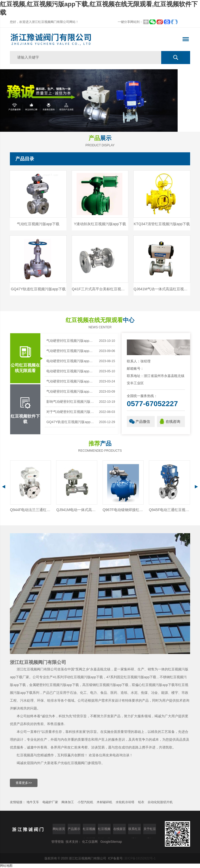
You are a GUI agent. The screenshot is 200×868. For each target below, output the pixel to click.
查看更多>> (24, 783)
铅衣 (141, 802)
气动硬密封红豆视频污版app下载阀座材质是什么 (71, 351)
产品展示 (74, 829)
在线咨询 (173, 422)
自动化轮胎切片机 (160, 802)
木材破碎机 (104, 802)
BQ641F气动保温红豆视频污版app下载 (30, 510)
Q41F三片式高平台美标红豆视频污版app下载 (100, 289)
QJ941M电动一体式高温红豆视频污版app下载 (123, 510)
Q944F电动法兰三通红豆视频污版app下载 (77, 510)
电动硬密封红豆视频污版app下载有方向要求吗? (71, 361)
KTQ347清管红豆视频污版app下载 (162, 224)
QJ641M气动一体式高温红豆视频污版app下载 (162, 289)
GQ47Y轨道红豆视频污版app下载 (38, 289)
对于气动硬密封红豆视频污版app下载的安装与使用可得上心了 (71, 412)
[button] (95, 124)
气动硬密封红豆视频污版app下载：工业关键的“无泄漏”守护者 (71, 341)
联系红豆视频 (135, 831)
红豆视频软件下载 (25, 404)
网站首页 (59, 829)
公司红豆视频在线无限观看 (25, 353)
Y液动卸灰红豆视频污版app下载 (100, 224)
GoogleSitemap (111, 842)
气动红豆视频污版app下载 (38, 224)
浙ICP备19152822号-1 (140, 858)
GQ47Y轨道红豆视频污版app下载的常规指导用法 (71, 422)
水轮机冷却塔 (125, 802)
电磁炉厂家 (50, 802)
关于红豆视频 (150, 831)
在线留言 (120, 829)
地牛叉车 (33, 802)
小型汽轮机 (85, 802)
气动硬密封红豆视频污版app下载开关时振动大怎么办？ (71, 381)
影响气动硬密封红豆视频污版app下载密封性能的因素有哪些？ (71, 402)
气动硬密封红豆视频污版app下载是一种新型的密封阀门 (71, 391)
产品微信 (143, 422)
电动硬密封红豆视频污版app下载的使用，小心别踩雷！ (71, 371)
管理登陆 (58, 842)
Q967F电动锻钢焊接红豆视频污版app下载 (170, 510)
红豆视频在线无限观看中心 (89, 831)
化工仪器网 (90, 842)
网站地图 (6, 866)
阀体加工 (68, 802)
